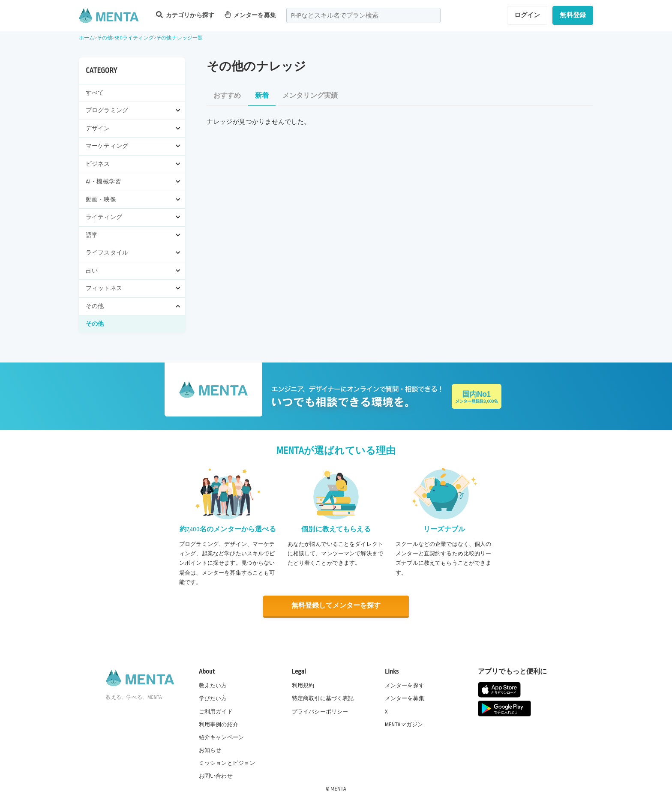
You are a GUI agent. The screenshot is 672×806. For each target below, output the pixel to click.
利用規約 (303, 685)
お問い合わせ (216, 776)
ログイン (527, 15)
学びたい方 (213, 698)
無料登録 (573, 15)
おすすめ (227, 96)
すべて (95, 93)
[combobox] (363, 15)
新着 (262, 96)
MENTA (338, 788)
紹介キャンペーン (221, 737)
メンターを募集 (250, 15)
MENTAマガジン (404, 724)
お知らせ (210, 750)
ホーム (87, 38)
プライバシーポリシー (320, 711)
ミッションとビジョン (227, 763)
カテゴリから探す (185, 15)
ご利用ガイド (216, 711)
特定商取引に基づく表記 (323, 698)
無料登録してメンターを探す (336, 606)
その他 (105, 38)
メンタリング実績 (310, 96)
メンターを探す (405, 685)
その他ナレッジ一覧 (179, 38)
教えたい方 (213, 685)
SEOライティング (134, 38)
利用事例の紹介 (219, 724)
